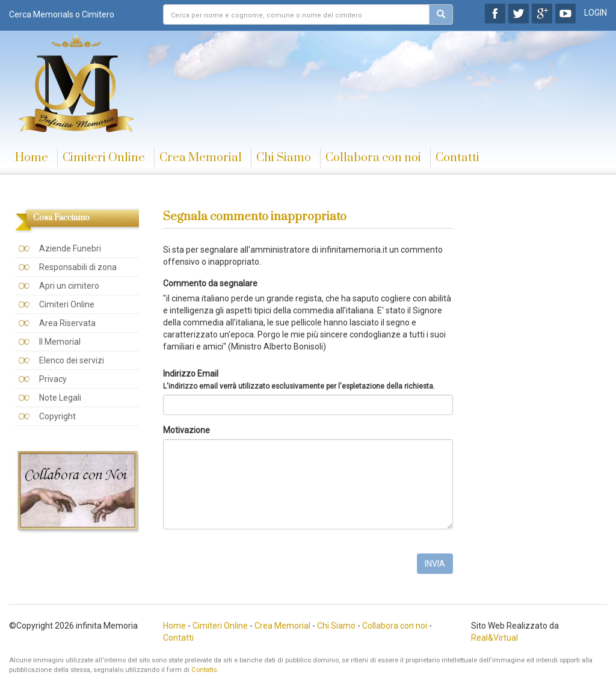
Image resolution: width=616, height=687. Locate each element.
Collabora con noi (373, 158)
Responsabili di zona (78, 267)
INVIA (435, 564)
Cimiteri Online (104, 158)
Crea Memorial (201, 158)
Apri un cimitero (69, 286)
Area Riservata (67, 323)
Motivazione (186, 430)
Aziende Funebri (70, 248)
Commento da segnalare (210, 283)
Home (32, 158)
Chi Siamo (284, 158)
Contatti (457, 158)
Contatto (204, 670)
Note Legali (60, 398)
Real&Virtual (494, 638)
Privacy (53, 379)
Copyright (57, 416)
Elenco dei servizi (72, 360)
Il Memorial (60, 342)
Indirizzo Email (299, 380)
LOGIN (596, 13)
